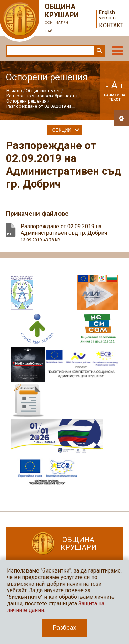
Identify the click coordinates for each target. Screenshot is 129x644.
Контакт (111, 25)
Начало (14, 91)
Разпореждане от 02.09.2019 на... (40, 106)
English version (107, 15)
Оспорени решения (26, 101)
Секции (62, 130)
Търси (99, 51)
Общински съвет (43, 91)
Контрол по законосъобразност (40, 96)
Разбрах (64, 628)
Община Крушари (62, 19)
